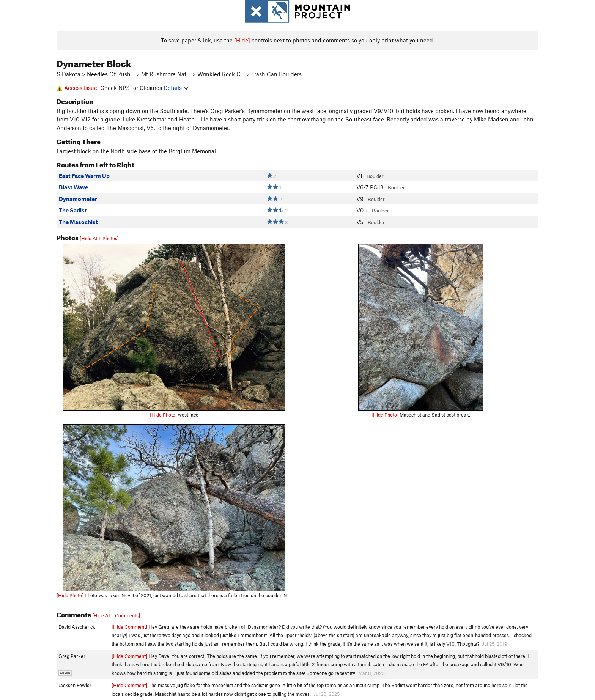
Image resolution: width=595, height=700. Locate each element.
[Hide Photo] (163, 415)
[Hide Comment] (129, 627)
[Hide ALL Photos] (99, 238)
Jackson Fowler (75, 685)
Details (176, 88)
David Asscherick (77, 627)
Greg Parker (72, 656)
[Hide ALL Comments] (116, 615)
